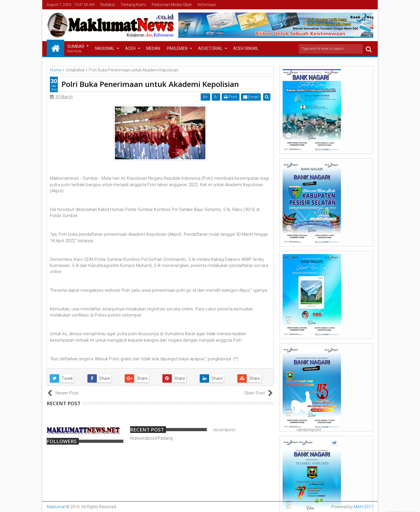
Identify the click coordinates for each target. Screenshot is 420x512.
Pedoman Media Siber (172, 5)
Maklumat (56, 507)
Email (251, 97)
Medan (153, 48)
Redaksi (108, 5)
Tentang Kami (133, 5)
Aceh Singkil (246, 48)
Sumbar (76, 49)
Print (231, 97)
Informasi (207, 5)
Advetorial (210, 48)
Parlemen (177, 48)
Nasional (105, 48)
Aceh (130, 48)
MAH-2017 (364, 507)
